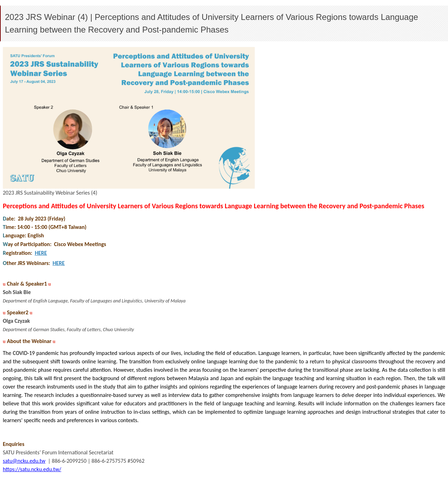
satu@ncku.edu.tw (24, 461)
